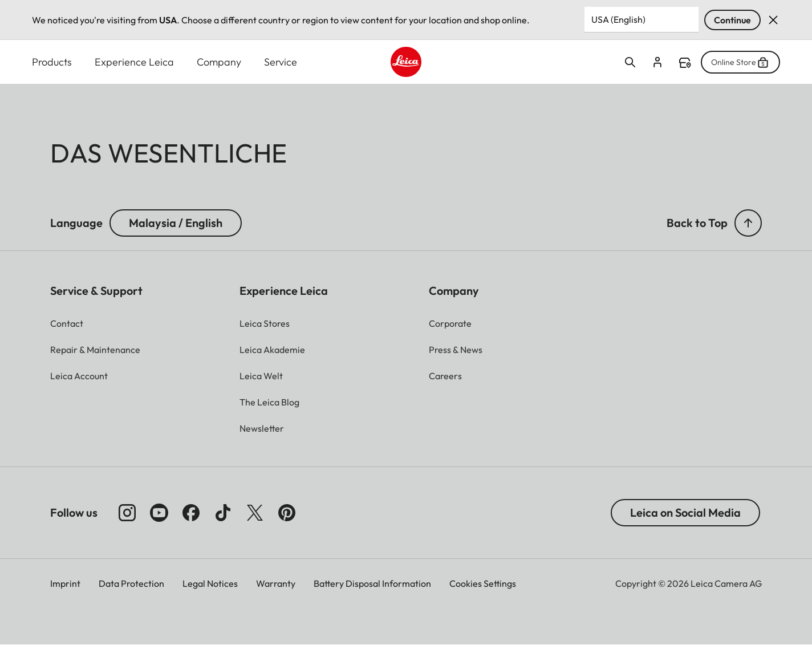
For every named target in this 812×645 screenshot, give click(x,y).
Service (281, 62)
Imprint (65, 583)
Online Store (740, 62)
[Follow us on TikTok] (223, 513)
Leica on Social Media (685, 512)
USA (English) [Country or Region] (618, 19)
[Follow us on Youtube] (159, 513)
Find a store (685, 63)
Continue (732, 20)
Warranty (276, 583)
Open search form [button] (630, 62)
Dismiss (773, 20)
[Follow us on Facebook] (191, 513)
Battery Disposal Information (372, 583)
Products (52, 62)
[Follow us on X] (255, 513)
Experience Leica (134, 62)
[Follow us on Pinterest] (287, 513)
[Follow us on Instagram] (127, 513)
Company (219, 62)
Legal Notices (210, 583)
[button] (748, 223)
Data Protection (131, 583)
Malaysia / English (176, 223)
